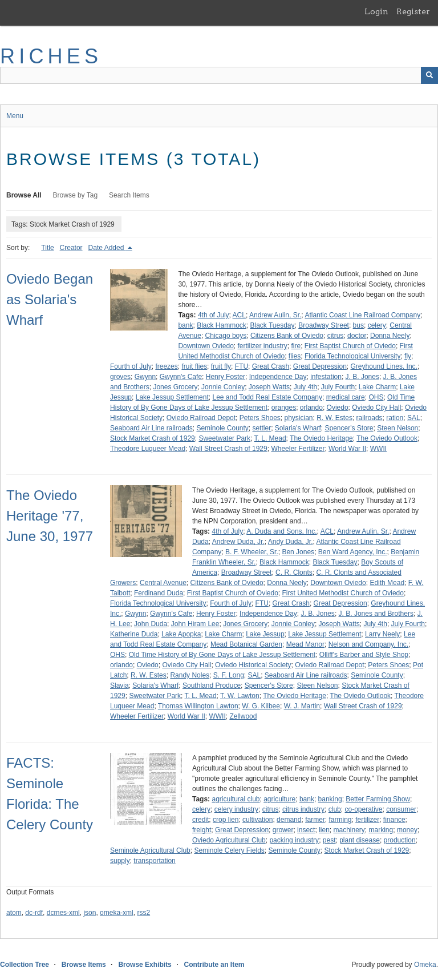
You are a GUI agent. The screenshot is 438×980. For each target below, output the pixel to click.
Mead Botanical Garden (246, 644)
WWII (378, 449)
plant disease (360, 840)
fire (296, 346)
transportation (154, 861)
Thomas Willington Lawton (198, 706)
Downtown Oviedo (206, 346)
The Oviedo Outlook (387, 438)
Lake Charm (377, 387)
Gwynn (145, 377)
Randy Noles (190, 675)
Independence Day (278, 377)
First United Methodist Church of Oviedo (343, 593)
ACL (239, 315)
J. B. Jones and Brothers (376, 614)
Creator (71, 248)
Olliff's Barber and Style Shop (364, 655)
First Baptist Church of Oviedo (350, 346)
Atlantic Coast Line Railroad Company (362, 315)
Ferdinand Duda (159, 593)
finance (394, 820)
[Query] (219, 75)
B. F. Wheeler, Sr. (252, 552)
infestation (326, 377)
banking (330, 799)
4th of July (214, 315)
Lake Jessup (265, 634)
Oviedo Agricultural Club (229, 840)
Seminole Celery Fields (229, 850)
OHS (376, 397)
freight (202, 830)
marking (381, 830)
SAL (414, 418)
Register (413, 11)
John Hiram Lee (195, 624)
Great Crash (271, 366)
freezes (166, 366)
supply (120, 861)
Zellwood (243, 716)
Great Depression (320, 366)
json (90, 913)
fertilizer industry (262, 346)
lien (324, 830)
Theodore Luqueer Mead (148, 449)
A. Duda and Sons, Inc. (281, 531)
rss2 (143, 913)
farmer (315, 820)
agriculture (279, 799)
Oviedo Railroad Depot (201, 418)
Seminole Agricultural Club (150, 850)
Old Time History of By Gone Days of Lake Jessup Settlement (222, 655)
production (400, 840)
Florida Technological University (353, 356)
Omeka (425, 965)
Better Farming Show (378, 799)
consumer (401, 809)
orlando (311, 408)
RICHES (51, 56)
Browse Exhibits (145, 965)
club (335, 809)
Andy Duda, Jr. (291, 542)
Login (376, 11)
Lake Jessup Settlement (172, 397)
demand (289, 820)
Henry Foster (226, 377)
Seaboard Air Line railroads (151, 428)
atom (14, 913)
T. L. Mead (270, 438)
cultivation (257, 820)
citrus (336, 336)
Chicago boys (226, 336)
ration (395, 418)
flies (295, 356)
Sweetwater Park (224, 438)
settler (262, 428)
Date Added (107, 248)
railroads (370, 418)
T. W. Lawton (240, 696)
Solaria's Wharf (298, 428)
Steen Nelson (398, 428)
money (407, 830)
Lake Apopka (181, 634)
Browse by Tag (76, 195)
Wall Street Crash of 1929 (228, 449)
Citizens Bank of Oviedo (287, 336)
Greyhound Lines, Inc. (384, 366)
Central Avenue (163, 583)
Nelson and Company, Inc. (369, 644)
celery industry (236, 809)
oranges (284, 408)
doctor (357, 336)
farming (340, 820)
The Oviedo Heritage (321, 438)
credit (200, 820)
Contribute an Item (214, 965)
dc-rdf (34, 913)
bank (185, 325)
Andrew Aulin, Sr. (275, 315)
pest (329, 840)
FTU (242, 366)
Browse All (24, 195)
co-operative (363, 809)
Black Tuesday (272, 325)
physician (299, 418)
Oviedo (338, 408)
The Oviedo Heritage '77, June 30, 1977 (50, 516)
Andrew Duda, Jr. (238, 542)
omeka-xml (117, 913)
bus (358, 325)
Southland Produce (212, 685)
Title (47, 248)
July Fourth (338, 387)
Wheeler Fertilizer (298, 449)
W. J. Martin (302, 706)
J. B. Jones (362, 377)
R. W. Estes (334, 418)
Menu (15, 116)
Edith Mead (387, 583)
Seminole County (222, 428)
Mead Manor (305, 644)
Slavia (119, 685)
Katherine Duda (134, 634)
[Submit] (429, 75)
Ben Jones (298, 552)
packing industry (294, 840)
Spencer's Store (349, 428)
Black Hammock (222, 325)
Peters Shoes (260, 418)
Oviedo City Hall (376, 408)
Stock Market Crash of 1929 (153, 438)
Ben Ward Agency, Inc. (353, 552)
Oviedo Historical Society (253, 665)
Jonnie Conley (223, 387)
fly (408, 356)
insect (306, 830)
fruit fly (221, 366)
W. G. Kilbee (261, 706)
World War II (347, 449)
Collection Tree (25, 965)
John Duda (151, 624)
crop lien (226, 820)
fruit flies (194, 366)
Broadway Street (324, 325)
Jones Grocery (175, 387)
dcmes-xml (63, 913)
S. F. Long (229, 675)
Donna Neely (390, 336)
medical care (346, 397)
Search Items (129, 195)
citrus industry (303, 809)
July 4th (305, 387)
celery (377, 325)
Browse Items (84, 965)
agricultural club (236, 799)
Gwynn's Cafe (181, 377)
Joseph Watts (269, 387)
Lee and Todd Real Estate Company (267, 397)
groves (120, 377)
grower (283, 830)
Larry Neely (382, 634)
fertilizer (367, 820)
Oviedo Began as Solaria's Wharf (50, 299)
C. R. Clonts (294, 572)
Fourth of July (131, 366)
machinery (349, 830)
